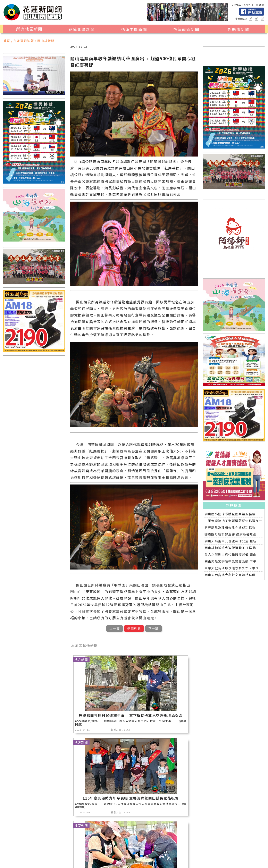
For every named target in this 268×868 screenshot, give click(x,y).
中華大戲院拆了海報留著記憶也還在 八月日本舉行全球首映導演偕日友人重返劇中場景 (234, 521)
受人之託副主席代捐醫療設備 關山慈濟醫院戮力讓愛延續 (234, 554)
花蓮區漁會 (35, 853)
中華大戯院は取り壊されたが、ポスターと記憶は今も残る (234, 568)
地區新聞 (33, 848)
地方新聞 (71, 848)
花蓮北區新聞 (82, 29)
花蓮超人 (55, 853)
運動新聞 (165, 848)
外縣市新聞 (239, 29)
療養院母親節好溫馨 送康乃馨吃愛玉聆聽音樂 (234, 534)
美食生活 (109, 848)
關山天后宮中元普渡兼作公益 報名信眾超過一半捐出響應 (234, 541)
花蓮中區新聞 (134, 29)
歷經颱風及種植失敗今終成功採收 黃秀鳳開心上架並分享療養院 (234, 527)
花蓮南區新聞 (186, 29)
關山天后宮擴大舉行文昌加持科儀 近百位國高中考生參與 (234, 575)
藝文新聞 (74, 853)
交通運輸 (131, 853)
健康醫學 (169, 853)
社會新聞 (184, 848)
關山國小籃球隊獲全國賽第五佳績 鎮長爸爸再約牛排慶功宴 (234, 514)
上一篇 (115, 628)
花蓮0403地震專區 (45, 858)
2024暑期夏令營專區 (80, 858)
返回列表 (134, 628)
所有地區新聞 (29, 29)
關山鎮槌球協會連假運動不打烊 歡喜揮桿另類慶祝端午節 (234, 548)
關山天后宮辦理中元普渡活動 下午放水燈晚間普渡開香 (234, 561)
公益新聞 (127, 848)
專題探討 (112, 853)
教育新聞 (93, 853)
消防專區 (146, 848)
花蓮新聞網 (80, 863)
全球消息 (150, 853)
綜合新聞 (187, 853)
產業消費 (90, 848)
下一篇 (153, 628)
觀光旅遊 (52, 848)
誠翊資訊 (124, 863)
